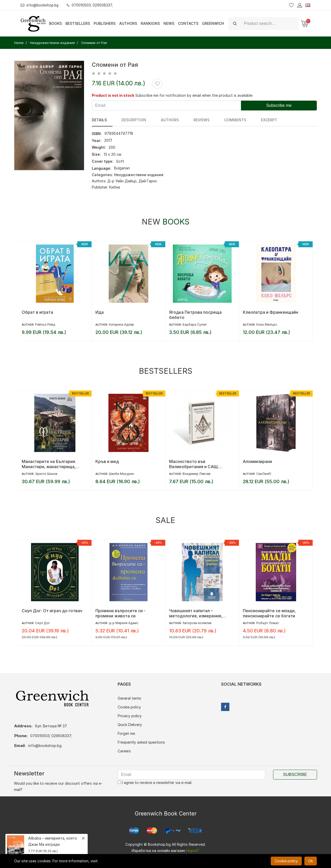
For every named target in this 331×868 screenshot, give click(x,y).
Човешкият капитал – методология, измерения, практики (196, 613)
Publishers (105, 23)
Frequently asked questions (141, 742)
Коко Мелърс (267, 324)
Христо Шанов (46, 474)
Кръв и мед (107, 461)
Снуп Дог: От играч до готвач (52, 611)
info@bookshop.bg (40, 5)
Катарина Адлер (121, 324)
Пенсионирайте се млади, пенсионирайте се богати (269, 613)
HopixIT (193, 851)
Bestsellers (78, 23)
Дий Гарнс (148, 181)
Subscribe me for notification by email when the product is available (194, 95)
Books (55, 23)
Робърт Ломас (268, 623)
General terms (129, 698)
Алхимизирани (257, 461)
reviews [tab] (187, 120)
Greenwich (213, 23)
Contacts (188, 23)
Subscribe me (279, 105)
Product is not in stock (113, 95)
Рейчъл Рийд (45, 324)
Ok (311, 861)
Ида (100, 312)
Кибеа (115, 187)
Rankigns (150, 23)
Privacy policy (130, 716)
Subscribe (295, 775)
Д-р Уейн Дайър (122, 181)
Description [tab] (129, 120)
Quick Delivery (130, 725)
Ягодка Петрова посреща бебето (195, 315)
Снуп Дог (43, 623)
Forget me (126, 733)
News (169, 23)
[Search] (270, 23)
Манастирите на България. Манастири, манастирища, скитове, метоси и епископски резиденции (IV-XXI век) (53, 464)
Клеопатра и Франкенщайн (270, 312)
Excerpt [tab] (245, 120)
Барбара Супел (195, 324)
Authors (128, 23)
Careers (124, 751)
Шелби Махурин (121, 474)
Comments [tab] (216, 120)
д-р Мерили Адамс (124, 623)
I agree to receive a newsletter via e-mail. (155, 783)
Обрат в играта (37, 312)
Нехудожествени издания (139, 175)
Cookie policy (129, 707)
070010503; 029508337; (91, 5)
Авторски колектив (197, 623)
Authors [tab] (160, 120)
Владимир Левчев (197, 474)
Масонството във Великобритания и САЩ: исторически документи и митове (196, 464)
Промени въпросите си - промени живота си (121, 613)
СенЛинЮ (264, 474)
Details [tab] (99, 120)
